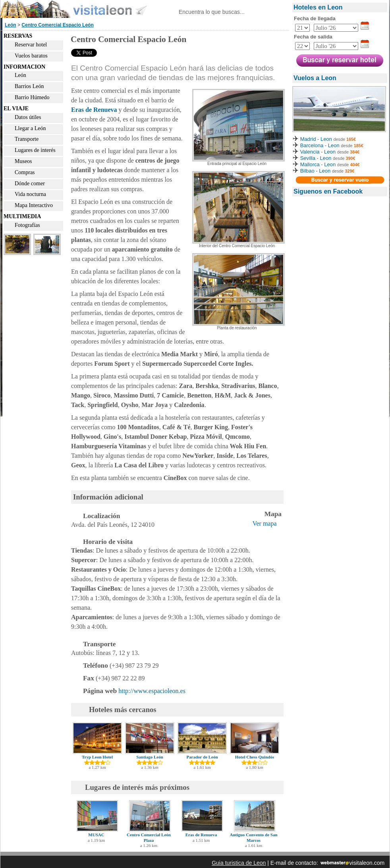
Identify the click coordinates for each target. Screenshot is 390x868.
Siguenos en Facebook (328, 191)
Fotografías (27, 225)
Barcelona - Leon (321, 145)
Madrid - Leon (316, 139)
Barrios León (29, 86)
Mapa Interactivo (34, 205)
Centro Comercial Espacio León (57, 25)
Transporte (27, 139)
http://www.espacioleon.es (152, 691)
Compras (25, 172)
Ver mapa (265, 523)
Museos (23, 161)
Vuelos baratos (31, 56)
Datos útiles (28, 117)
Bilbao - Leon (316, 171)
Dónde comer (30, 183)
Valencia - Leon (318, 152)
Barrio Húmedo (32, 97)
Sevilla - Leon (316, 158)
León (11, 25)
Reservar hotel (31, 45)
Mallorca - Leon (318, 164)
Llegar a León (30, 128)
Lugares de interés (35, 150)
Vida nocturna (30, 194)
